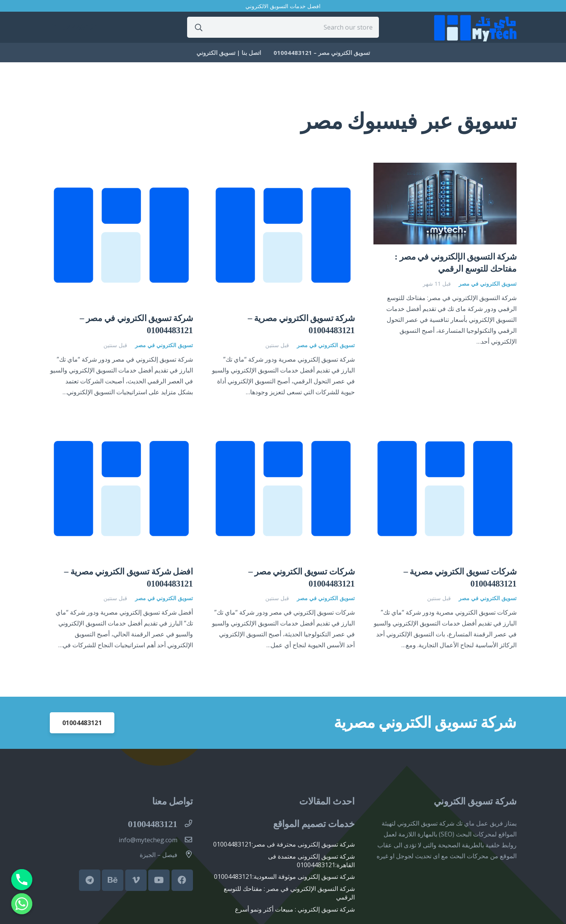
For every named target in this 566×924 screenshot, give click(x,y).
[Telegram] (90, 880)
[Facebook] (182, 880)
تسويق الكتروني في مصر (488, 284)
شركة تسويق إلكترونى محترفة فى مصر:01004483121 (284, 844)
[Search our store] (283, 27)
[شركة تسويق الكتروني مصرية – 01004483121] (283, 168)
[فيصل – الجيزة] (185, 855)
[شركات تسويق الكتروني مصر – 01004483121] (283, 422)
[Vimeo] (136, 880)
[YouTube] (159, 880)
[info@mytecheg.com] (185, 840)
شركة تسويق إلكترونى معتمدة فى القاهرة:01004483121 (311, 861)
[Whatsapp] (22, 904)
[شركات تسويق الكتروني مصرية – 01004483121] (445, 422)
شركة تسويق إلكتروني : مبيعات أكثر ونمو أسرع (295, 909)
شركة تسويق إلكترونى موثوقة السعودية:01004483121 (284, 877)
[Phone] (22, 880)
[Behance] (113, 880)
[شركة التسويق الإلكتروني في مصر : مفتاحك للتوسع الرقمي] (445, 168)
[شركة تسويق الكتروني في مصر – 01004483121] (121, 168)
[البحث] (199, 27)
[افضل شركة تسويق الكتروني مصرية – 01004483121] (121, 422)
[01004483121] (185, 824)
